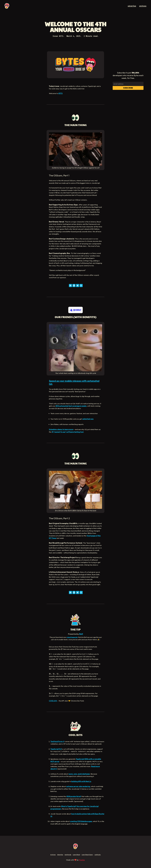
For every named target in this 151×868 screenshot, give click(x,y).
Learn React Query (87, 855)
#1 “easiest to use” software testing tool (68, 432)
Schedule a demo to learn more (61, 429)
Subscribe (128, 88)
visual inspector (72, 637)
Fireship (82, 860)
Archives (53, 855)
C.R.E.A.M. (53, 701)
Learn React (76, 855)
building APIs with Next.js (81, 781)
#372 (60, 93)
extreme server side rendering (78, 786)
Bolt (81, 634)
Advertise (60, 855)
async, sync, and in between (79, 774)
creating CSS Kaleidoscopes (81, 821)
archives (143, 6)
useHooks (98, 855)
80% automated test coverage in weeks (71, 406)
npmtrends (68, 855)
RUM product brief (74, 796)
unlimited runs (88, 419)
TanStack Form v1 (57, 741)
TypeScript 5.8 (56, 749)
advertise (132, 6)
